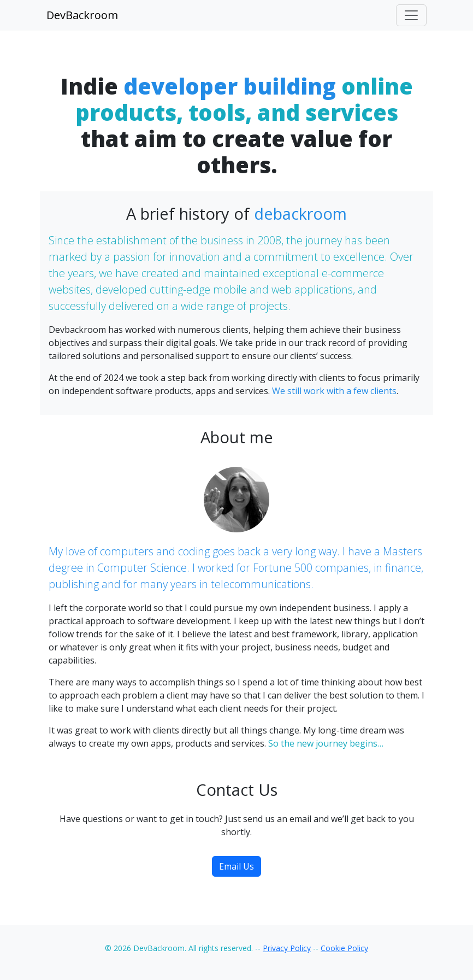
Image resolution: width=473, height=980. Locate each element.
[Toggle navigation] (411, 15)
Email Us (236, 866)
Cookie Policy (344, 948)
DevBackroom (82, 15)
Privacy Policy (287, 948)
